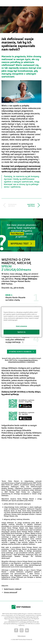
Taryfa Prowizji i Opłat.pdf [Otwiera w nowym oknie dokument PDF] (13, 589)
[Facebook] (16, 630)
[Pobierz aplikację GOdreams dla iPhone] (21, 416)
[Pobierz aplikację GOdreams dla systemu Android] (21, 404)
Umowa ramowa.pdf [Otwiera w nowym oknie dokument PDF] (10, 592)
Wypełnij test (20, 243)
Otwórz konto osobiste (20, 352)
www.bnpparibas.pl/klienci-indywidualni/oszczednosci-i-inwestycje (23, 361)
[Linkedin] (27, 630)
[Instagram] (22, 630)
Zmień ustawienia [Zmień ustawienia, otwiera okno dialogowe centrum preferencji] (21, 326)
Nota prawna (22, 636)
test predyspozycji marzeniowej (25, 166)
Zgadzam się (21, 332)
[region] (21, 322)
